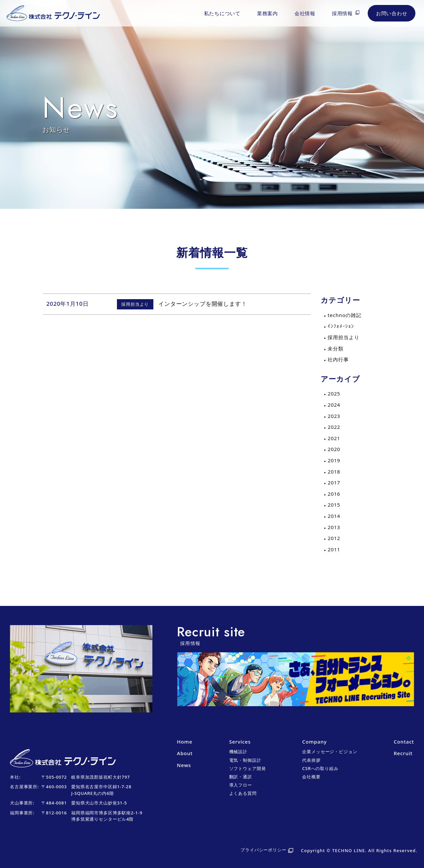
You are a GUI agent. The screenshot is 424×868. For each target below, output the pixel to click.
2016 (334, 494)
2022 (334, 427)
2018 (334, 472)
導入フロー (241, 785)
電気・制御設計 (245, 760)
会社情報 (305, 13)
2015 (334, 505)
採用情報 (342, 13)
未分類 (336, 348)
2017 (334, 482)
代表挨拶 (311, 760)
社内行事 (338, 359)
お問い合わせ (392, 13)
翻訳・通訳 (241, 777)
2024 (334, 405)
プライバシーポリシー (264, 850)
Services (240, 742)
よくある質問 (243, 793)
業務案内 (267, 13)
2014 (334, 516)
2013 (334, 527)
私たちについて (222, 13)
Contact (404, 742)
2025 (334, 393)
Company (314, 742)
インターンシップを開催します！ (203, 304)
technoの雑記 (344, 315)
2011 (334, 549)
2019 (334, 460)
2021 (334, 438)
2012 (334, 538)
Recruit (403, 753)
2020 (334, 449)
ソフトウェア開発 (248, 768)
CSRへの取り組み (320, 768)
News (184, 765)
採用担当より (343, 337)
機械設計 (238, 752)
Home (185, 742)
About (185, 753)
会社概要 (311, 777)
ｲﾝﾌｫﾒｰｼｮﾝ (341, 326)
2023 (334, 416)
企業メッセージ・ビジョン (330, 752)
